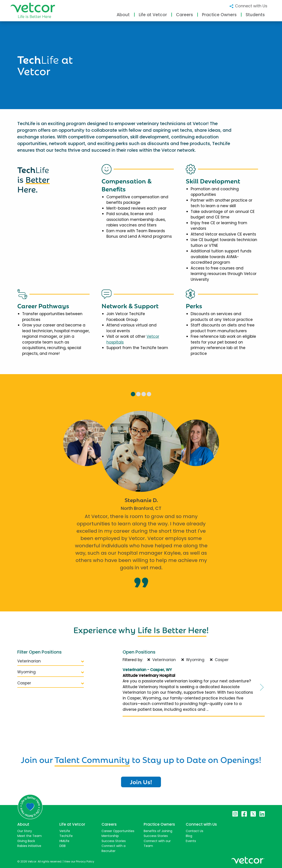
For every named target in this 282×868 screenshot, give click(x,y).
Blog (189, 836)
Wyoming (51, 672)
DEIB (63, 846)
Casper (51, 683)
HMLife (64, 841)
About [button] (123, 15)
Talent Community (92, 759)
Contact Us (195, 831)
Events (191, 841)
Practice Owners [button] (219, 15)
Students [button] (255, 15)
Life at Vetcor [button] (153, 15)
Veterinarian (51, 661)
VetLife (65, 831)
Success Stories (114, 841)
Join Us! (141, 782)
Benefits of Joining (158, 831)
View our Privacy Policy (79, 861)
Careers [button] (184, 15)
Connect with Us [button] (248, 6)
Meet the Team (29, 836)
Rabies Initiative (29, 846)
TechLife (66, 836)
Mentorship (110, 836)
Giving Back (26, 841)
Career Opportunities (118, 831)
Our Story (25, 831)
